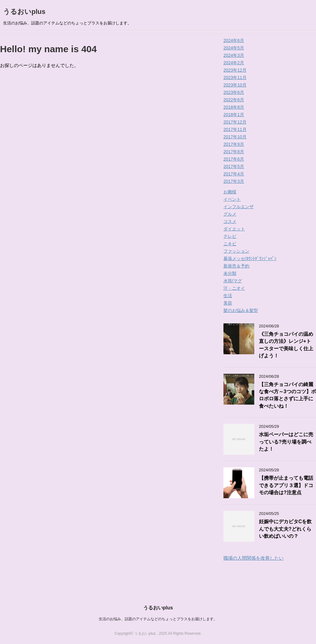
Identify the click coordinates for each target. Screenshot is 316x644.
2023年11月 (235, 78)
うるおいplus (24, 12)
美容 (228, 303)
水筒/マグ (233, 281)
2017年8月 (234, 152)
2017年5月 (234, 166)
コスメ (230, 221)
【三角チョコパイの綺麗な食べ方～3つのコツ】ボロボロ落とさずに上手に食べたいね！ (287, 395)
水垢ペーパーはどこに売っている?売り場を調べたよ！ (286, 442)
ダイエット (234, 229)
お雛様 (230, 192)
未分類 (230, 273)
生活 (228, 296)
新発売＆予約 (236, 266)
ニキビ (230, 244)
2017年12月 (235, 122)
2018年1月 (234, 115)
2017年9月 (234, 144)
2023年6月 (234, 92)
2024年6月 (234, 40)
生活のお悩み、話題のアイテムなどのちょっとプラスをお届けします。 (158, 619)
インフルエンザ (239, 207)
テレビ (230, 236)
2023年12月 (235, 70)
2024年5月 (234, 48)
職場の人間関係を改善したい (254, 558)
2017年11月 (235, 129)
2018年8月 (234, 107)
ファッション (236, 251)
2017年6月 (234, 159)
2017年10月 (235, 137)
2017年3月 (234, 181)
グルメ (230, 214)
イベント (232, 199)
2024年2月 (234, 63)
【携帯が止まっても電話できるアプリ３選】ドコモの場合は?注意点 (286, 485)
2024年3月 (234, 55)
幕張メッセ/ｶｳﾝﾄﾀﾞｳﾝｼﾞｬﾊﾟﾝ (250, 259)
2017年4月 (234, 174)
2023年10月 (235, 85)
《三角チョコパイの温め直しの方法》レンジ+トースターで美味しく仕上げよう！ (286, 345)
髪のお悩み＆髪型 (241, 310)
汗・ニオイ (234, 288)
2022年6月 (234, 100)
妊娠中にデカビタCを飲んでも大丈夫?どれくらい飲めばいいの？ (285, 529)
